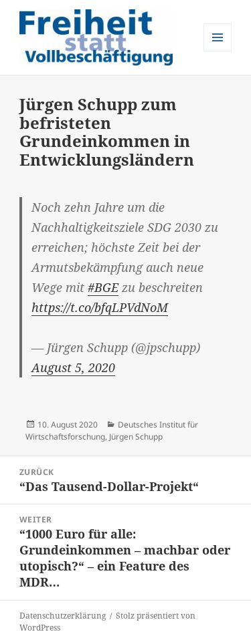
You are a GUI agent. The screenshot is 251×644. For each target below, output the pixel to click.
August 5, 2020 (73, 367)
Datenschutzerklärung (63, 616)
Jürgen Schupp (136, 437)
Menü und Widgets (218, 51)
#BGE (103, 287)
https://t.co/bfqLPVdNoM (100, 307)
